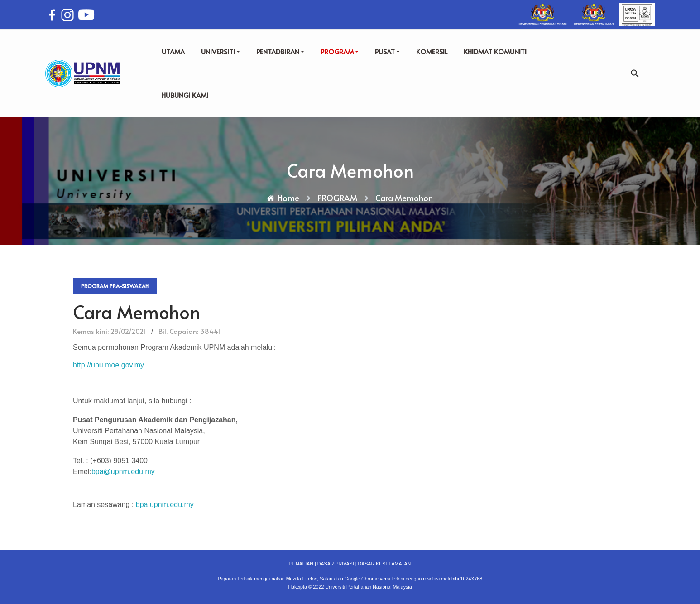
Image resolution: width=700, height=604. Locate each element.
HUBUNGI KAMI (185, 95)
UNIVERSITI (221, 51)
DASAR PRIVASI (336, 564)
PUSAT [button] (387, 51)
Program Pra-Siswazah (115, 286)
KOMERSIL (432, 51)
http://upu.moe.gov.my (108, 365)
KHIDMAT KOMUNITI (495, 51)
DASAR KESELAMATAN (384, 564)
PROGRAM (340, 51)
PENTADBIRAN (280, 51)
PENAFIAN (301, 564)
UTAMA (173, 51)
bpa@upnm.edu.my (123, 471)
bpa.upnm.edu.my (165, 505)
